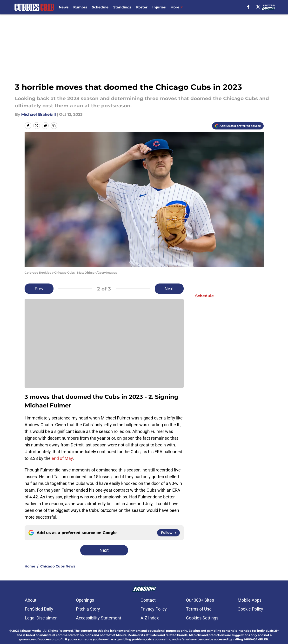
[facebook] (248, 7)
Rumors (80, 7)
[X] (258, 7)
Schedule (100, 7)
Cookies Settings (202, 618)
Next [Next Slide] (169, 289)
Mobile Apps (250, 600)
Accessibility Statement (99, 618)
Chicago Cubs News (58, 566)
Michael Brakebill (39, 114)
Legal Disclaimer (41, 618)
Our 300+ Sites (200, 600)
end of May (62, 458)
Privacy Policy (154, 609)
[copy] (54, 126)
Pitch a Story (88, 609)
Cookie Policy (250, 609)
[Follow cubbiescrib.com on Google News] (168, 533)
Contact (148, 600)
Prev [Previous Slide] (39, 289)
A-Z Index (150, 618)
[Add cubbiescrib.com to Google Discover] (238, 126)
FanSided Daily (39, 609)
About (31, 600)
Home (30, 566)
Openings (85, 600)
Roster (142, 7)
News (64, 7)
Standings (122, 7)
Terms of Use (199, 609)
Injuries (159, 7)
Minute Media (30, 631)
